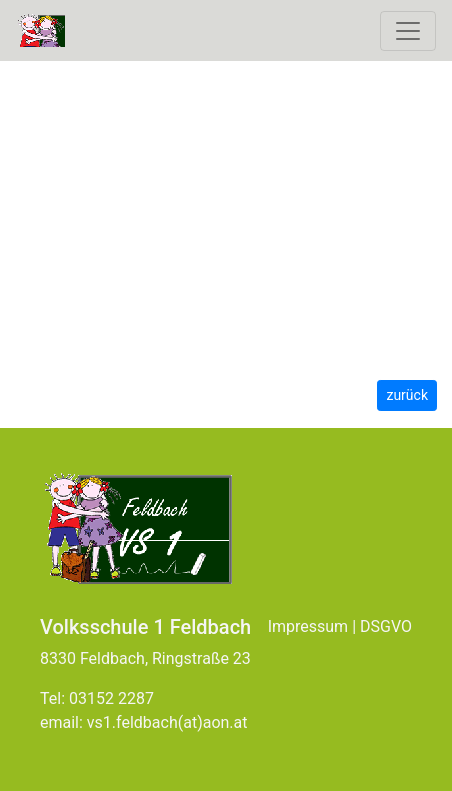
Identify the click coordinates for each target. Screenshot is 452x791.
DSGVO (386, 626)
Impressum (308, 626)
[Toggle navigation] (408, 31)
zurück (407, 395)
